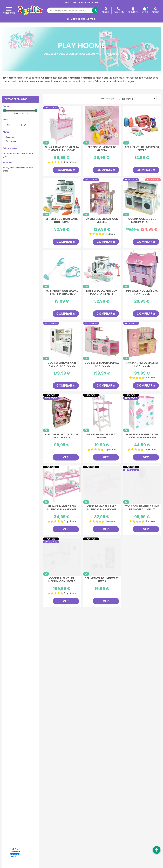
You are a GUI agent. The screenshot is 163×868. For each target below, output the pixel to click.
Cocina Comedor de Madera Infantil (142, 221)
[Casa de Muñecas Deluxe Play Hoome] (62, 413)
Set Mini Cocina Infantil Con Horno (62, 221)
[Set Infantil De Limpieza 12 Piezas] (102, 557)
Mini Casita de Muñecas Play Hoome (142, 292)
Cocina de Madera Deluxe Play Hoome (102, 364)
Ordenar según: (108, 99)
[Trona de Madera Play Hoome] (102, 413)
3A (25, 125)
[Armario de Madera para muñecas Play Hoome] (142, 413)
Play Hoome (11, 141)
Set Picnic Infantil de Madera (102, 149)
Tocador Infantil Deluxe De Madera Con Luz (142, 508)
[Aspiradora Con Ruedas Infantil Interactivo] (62, 269)
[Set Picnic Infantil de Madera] (102, 125)
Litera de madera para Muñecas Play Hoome (62, 508)
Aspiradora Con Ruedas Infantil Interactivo (62, 292)
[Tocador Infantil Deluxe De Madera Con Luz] (142, 485)
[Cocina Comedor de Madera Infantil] (142, 197)
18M (8, 125)
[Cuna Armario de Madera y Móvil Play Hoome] (62, 125)
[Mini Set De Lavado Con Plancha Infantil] (102, 269)
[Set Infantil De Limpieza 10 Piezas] (142, 125)
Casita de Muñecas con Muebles (102, 221)
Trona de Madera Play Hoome (102, 436)
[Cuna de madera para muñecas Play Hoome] (102, 485)
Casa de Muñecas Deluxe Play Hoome (62, 436)
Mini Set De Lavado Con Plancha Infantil (102, 292)
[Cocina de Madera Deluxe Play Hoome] (102, 341)
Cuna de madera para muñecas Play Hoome (102, 508)
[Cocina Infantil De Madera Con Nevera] (62, 557)
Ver (66, 457)
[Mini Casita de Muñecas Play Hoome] (142, 269)
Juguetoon (10, 137)
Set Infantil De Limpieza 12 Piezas (102, 580)
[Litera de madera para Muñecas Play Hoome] (62, 485)
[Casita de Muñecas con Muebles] (102, 197)
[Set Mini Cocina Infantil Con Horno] (62, 197)
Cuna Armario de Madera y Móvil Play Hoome (62, 149)
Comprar (66, 170)
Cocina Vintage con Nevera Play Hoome (62, 364)
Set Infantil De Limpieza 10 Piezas (142, 149)
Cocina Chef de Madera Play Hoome (142, 364)
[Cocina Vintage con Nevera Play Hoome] (62, 341)
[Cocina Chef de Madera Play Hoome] (142, 341)
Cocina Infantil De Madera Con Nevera (62, 580)
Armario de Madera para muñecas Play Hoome (142, 436)
